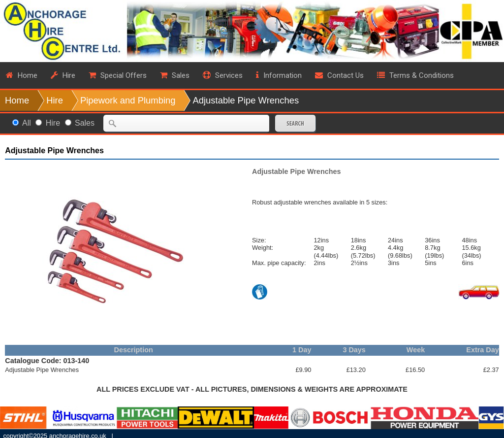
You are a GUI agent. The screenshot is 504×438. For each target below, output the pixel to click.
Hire (55, 100)
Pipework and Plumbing (128, 100)
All (27, 123)
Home (17, 100)
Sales (85, 123)
